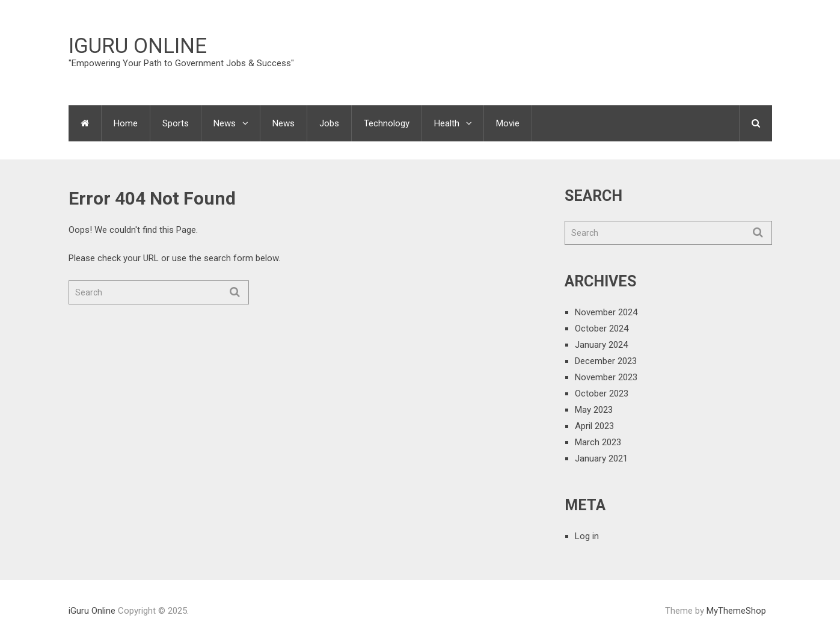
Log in (587, 536)
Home (126, 123)
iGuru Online (138, 46)
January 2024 (601, 345)
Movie (508, 123)
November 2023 (606, 377)
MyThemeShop (736, 611)
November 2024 (606, 312)
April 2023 (594, 426)
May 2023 (594, 410)
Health (447, 123)
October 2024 (602, 329)
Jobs (329, 123)
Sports (176, 123)
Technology (387, 123)
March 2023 (598, 442)
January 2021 (601, 458)
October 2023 (602, 394)
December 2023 (606, 361)
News (225, 123)
